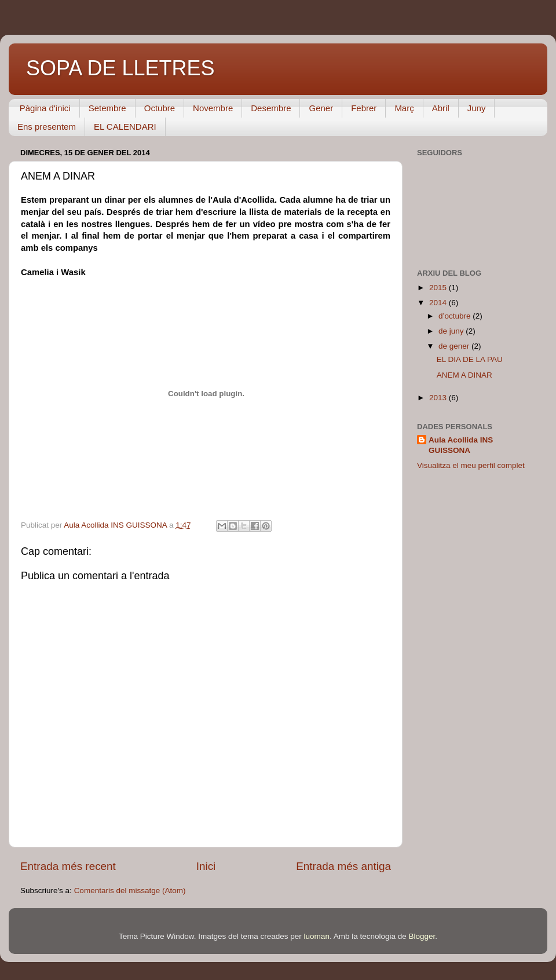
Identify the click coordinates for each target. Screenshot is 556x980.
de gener (455, 346)
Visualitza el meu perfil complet (471, 465)
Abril (441, 108)
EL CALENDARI (125, 127)
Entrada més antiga (343, 866)
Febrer (364, 108)
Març (404, 108)
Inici (206, 866)
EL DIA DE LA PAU (470, 359)
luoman (317, 936)
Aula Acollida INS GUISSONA (461, 445)
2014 (439, 303)
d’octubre (456, 316)
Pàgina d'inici (45, 108)
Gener (321, 108)
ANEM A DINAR (464, 375)
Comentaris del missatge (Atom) (130, 891)
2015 (439, 288)
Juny (477, 108)
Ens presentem (47, 127)
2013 (439, 398)
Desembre (271, 108)
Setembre (107, 108)
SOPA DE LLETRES (120, 68)
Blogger (422, 936)
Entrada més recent (68, 866)
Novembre (213, 108)
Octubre (160, 108)
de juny (452, 331)
